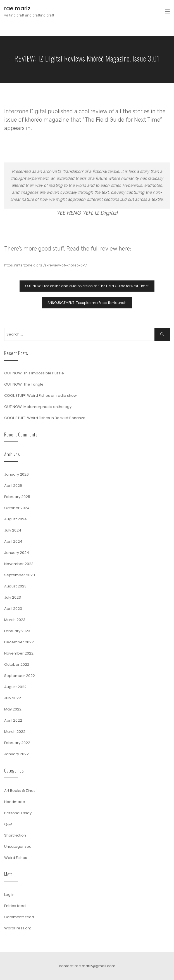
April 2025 (13, 486)
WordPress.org (18, 928)
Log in (9, 895)
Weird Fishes (16, 858)
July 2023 (13, 597)
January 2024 (17, 553)
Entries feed (15, 906)
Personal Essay (18, 813)
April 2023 (13, 609)
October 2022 (17, 664)
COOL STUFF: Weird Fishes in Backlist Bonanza (45, 418)
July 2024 (13, 530)
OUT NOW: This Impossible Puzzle (34, 373)
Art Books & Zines (20, 791)
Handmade (15, 802)
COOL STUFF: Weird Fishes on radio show (40, 395)
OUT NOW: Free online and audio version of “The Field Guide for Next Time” (87, 286)
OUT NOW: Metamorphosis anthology (38, 407)
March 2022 (15, 732)
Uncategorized (18, 846)
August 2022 (15, 687)
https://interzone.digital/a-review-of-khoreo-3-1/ (46, 265)
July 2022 (13, 698)
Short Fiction (15, 835)
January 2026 (16, 474)
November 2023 (19, 564)
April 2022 (13, 720)
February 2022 (17, 743)
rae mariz (17, 8)
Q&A (8, 824)
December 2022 (19, 642)
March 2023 (15, 620)
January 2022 (16, 754)
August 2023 (15, 586)
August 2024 (16, 519)
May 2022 (13, 709)
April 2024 (13, 541)
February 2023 (17, 631)
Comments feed (19, 917)
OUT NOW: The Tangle (24, 384)
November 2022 (19, 653)
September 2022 (20, 676)
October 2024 (17, 508)
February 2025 (17, 497)
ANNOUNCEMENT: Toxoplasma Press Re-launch (87, 303)
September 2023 (20, 575)
